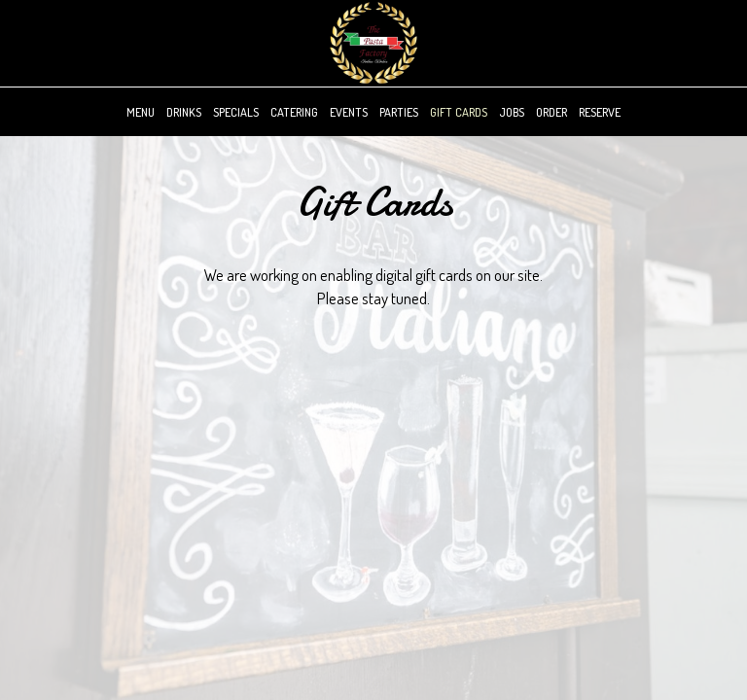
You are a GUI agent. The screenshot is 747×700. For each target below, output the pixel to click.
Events (349, 112)
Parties (399, 112)
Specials (236, 112)
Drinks (184, 112)
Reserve (600, 112)
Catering (294, 112)
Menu (141, 112)
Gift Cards (459, 112)
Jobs (512, 112)
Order (551, 112)
